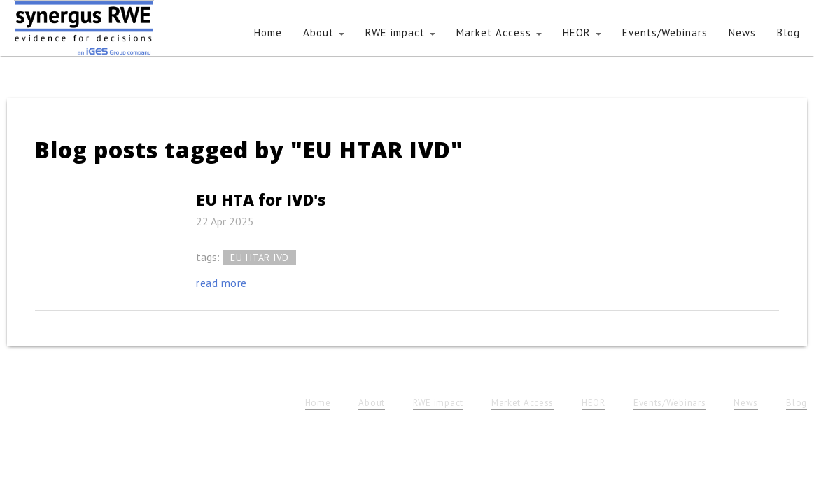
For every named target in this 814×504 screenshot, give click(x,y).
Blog (788, 33)
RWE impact (400, 33)
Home (268, 33)
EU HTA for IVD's (261, 199)
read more (222, 283)
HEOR (582, 33)
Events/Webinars (665, 33)
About (324, 33)
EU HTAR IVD (260, 258)
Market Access (499, 33)
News (742, 33)
